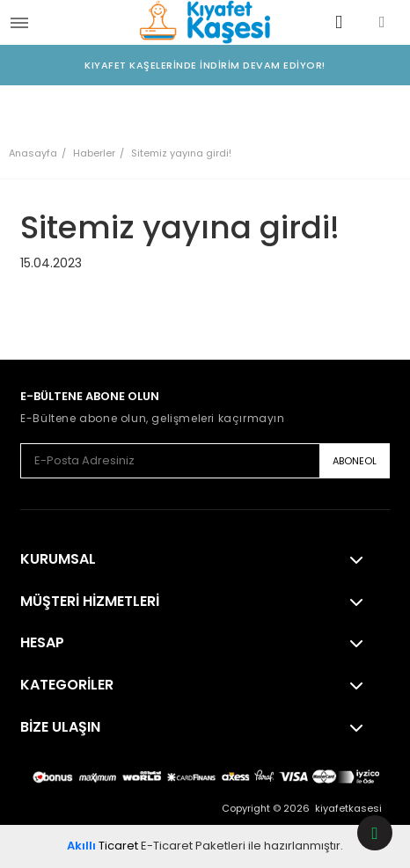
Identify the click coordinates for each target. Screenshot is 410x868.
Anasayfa (33, 153)
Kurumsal (58, 559)
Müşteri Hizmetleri (90, 602)
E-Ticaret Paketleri (193, 846)
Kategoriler (67, 685)
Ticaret (102, 846)
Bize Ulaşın (60, 727)
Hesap (42, 643)
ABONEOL (355, 461)
